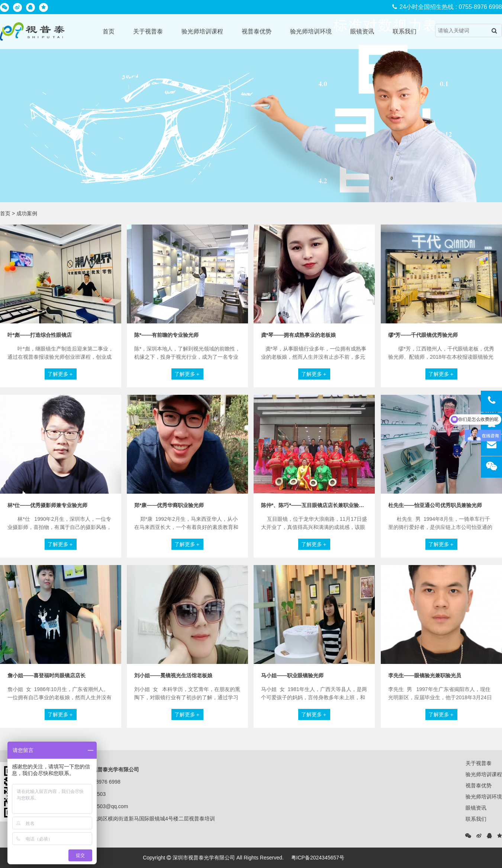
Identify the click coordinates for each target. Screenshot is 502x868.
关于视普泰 (148, 31)
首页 (109, 31)
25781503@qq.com (105, 806)
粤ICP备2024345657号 (318, 858)
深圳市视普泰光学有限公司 (204, 858)
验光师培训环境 (311, 31)
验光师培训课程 (202, 31)
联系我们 (405, 31)
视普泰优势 (257, 31)
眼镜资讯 (362, 31)
